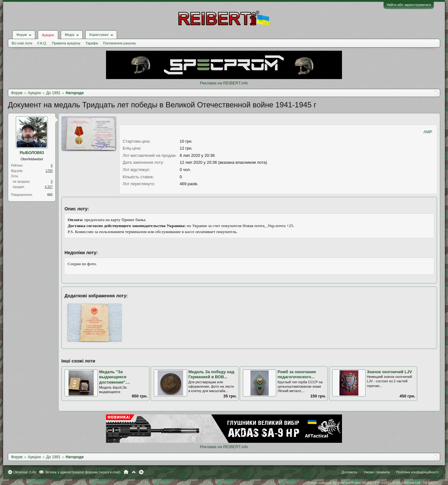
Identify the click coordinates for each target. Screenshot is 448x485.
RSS (141, 472)
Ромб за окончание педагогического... (297, 374)
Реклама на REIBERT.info (224, 83)
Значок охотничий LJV (389, 372)
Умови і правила (376, 472)
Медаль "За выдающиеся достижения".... (115, 377)
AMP (428, 132)
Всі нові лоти (22, 43)
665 (50, 195)
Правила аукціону (66, 43)
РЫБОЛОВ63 (32, 153)
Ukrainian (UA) (25, 472)
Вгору (134, 472)
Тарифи (92, 43)
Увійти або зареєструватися (409, 5)
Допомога (349, 472)
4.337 (49, 187)
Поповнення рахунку (119, 43)
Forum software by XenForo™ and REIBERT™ (373, 483)
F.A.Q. (42, 43)
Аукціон (48, 35)
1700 (49, 171)
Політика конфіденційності (417, 472)
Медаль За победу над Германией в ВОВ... (211, 374)
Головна (126, 472)
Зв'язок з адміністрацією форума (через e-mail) (83, 472)
